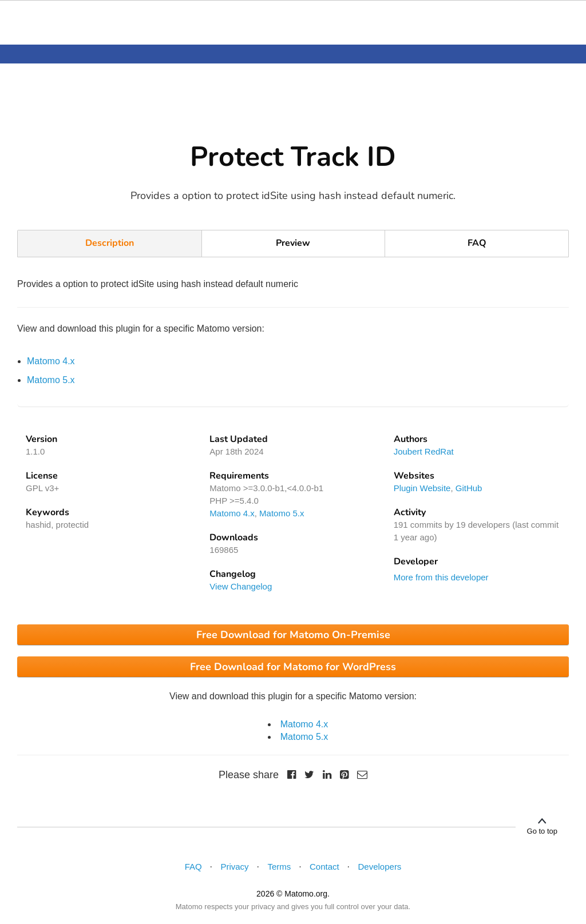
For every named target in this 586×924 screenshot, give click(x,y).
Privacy (234, 867)
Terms (279, 867)
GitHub (469, 488)
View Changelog (241, 586)
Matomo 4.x (51, 361)
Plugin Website (422, 488)
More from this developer (441, 577)
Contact (324, 867)
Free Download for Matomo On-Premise (293, 635)
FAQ (477, 243)
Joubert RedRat (424, 451)
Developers (380, 867)
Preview (293, 243)
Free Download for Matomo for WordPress (293, 667)
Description (110, 243)
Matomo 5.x (51, 380)
